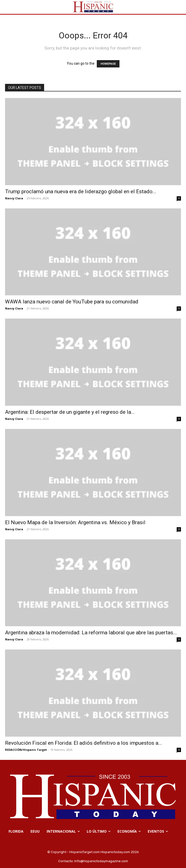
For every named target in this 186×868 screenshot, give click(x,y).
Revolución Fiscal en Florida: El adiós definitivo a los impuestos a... (84, 743)
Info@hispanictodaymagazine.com (101, 861)
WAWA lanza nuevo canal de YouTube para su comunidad (72, 302)
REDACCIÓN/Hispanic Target (26, 750)
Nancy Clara (14, 198)
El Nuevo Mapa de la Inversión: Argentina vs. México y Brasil (75, 522)
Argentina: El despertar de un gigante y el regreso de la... (70, 412)
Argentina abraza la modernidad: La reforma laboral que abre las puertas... (91, 633)
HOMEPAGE (108, 64)
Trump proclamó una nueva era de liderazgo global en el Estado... (81, 191)
